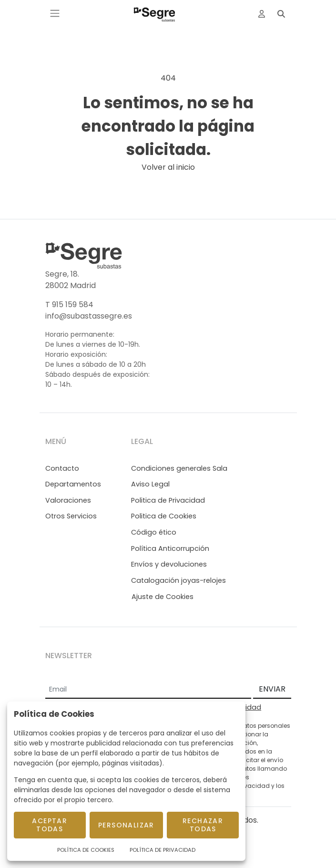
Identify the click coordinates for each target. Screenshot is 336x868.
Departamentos (73, 484)
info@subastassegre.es (89, 316)
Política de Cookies (86, 850)
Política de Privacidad (163, 850)
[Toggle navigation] (55, 13)
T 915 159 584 (69, 305)
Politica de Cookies (164, 516)
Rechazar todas (203, 825)
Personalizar (126, 825)
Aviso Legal (150, 484)
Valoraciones (68, 500)
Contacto (62, 468)
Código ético (154, 532)
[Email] (148, 690)
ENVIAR (272, 689)
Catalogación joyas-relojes (178, 580)
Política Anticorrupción (170, 548)
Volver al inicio (168, 167)
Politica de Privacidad (168, 500)
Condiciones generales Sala (179, 468)
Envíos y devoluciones (169, 564)
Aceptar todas (50, 825)
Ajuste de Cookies (163, 597)
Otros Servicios (71, 516)
